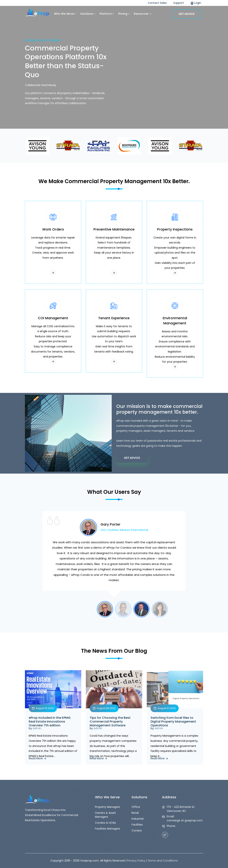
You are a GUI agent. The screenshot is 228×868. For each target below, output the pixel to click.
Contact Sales (157, 3)
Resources (143, 14)
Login (196, 3)
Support (179, 3)
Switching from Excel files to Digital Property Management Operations (173, 722)
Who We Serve (65, 14)
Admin (37, 728)
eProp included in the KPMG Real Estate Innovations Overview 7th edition (50, 722)
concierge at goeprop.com (185, 820)
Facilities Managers (108, 829)
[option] (114, 556)
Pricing (124, 14)
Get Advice (187, 14)
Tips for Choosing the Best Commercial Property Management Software (110, 722)
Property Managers (108, 807)
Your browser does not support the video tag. (114, 64)
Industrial (138, 819)
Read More (38, 759)
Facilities (137, 825)
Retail (135, 813)
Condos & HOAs (105, 823)
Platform (107, 14)
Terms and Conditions (163, 861)
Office (136, 807)
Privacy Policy (136, 861)
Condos (137, 831)
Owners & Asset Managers (105, 815)
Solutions (88, 14)
